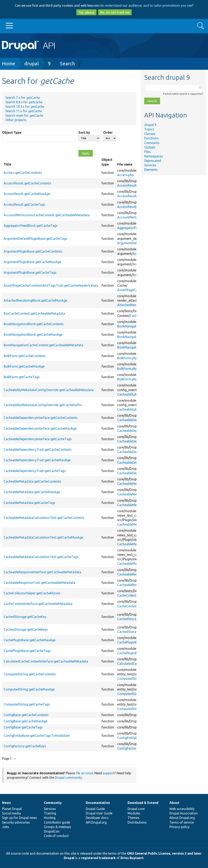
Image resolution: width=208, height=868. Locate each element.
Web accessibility (182, 809)
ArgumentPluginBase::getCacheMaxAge (32, 262)
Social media (11, 813)
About (174, 803)
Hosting (50, 818)
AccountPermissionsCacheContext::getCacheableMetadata (47, 215)
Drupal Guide (95, 809)
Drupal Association (184, 813)
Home (9, 64)
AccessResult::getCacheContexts (27, 183)
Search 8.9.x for (24, 102)
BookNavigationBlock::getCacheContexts (34, 324)
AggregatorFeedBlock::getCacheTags (31, 226)
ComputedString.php (132, 679)
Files (147, 152)
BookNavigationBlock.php (136, 326)
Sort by (84, 132)
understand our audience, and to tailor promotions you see (148, 5)
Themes (133, 818)
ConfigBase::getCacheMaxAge (25, 721)
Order (108, 132)
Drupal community (68, 778)
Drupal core (136, 809)
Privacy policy (179, 827)
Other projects (16, 120)
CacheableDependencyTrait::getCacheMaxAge (37, 460)
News (6, 803)
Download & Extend (143, 803)
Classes (150, 134)
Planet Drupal (12, 809)
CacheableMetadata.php (135, 484)
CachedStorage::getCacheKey (25, 617)
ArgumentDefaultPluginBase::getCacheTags (35, 239)
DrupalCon (52, 831)
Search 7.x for (23, 98)
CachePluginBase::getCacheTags (27, 651)
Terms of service (182, 822)
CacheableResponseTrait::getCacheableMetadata (40, 583)
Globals (150, 147)
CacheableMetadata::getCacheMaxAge (32, 492)
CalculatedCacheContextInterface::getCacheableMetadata (46, 661)
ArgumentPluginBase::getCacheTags (30, 272)
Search (67, 64)
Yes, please (86, 12)
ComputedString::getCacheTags (27, 704)
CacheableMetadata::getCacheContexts (32, 481)
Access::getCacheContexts (23, 173)
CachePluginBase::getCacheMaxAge (30, 640)
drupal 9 (150, 125)
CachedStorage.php (132, 619)
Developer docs (97, 818)
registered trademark (98, 858)
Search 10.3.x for (25, 106)
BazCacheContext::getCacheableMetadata (34, 313)
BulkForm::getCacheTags (22, 377)
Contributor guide (57, 822)
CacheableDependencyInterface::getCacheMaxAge (40, 428)
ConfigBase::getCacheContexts (26, 715)
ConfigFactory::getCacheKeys (25, 746)
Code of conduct (56, 836)
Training (50, 813)
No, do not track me (115, 12)
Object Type (12, 132)
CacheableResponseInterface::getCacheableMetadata (42, 572)
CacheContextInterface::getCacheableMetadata (38, 604)
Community (53, 803)
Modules (134, 813)
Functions (151, 138)
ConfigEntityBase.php (133, 738)
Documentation (98, 803)
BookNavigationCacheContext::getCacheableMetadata (43, 345)
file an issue (84, 773)
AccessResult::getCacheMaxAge (27, 194)
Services (150, 165)
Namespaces (154, 156)
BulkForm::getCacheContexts (25, 356)
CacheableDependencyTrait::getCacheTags (35, 471)
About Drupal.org (182, 818)
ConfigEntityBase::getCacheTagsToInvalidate (37, 736)
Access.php (125, 175)
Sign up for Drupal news (19, 818)
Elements (151, 170)
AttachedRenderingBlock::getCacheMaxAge (35, 300)
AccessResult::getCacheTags (24, 204)
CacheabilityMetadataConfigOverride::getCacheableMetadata (49, 390)
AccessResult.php (130, 185)
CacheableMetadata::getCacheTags (29, 503)
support (109, 773)
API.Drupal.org (96, 822)
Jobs (6, 827)
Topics (149, 129)
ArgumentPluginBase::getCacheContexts (33, 251)
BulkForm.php (127, 358)
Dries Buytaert (132, 858)
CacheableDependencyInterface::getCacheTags (38, 439)
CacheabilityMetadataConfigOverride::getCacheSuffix (43, 405)
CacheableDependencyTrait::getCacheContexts (38, 450)
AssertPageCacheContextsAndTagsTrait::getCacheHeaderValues (51, 285)
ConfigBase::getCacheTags (23, 727)
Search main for (24, 115)
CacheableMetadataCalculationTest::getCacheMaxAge (43, 537)
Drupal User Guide (99, 813)
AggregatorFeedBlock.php (136, 228)
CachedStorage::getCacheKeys (26, 629)
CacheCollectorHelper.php (136, 595)
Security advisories (16, 822)
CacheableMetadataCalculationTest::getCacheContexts (44, 518)
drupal (32, 64)
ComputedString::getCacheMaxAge (29, 689)
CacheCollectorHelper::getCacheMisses (32, 593)
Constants (152, 143)
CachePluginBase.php (133, 642)
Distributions (137, 822)
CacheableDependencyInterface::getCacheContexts (41, 418)
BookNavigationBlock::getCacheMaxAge (33, 335)
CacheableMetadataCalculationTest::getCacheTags (41, 557)
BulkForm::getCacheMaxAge (24, 366)
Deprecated (153, 161)
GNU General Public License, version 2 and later (164, 853)
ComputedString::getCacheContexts (30, 674)
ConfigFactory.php (131, 748)
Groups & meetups (57, 827)
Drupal (69, 858)
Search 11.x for (23, 111)
